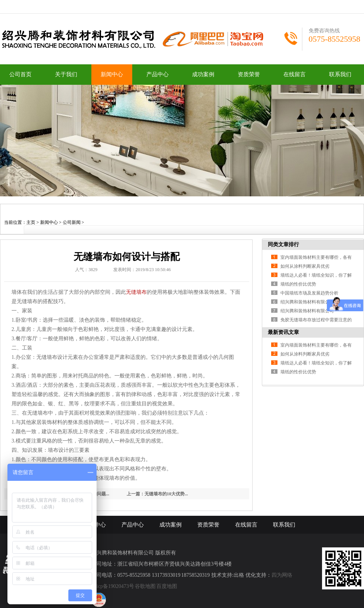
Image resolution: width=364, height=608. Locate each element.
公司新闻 (72, 222)
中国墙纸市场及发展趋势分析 (309, 293)
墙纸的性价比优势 (298, 284)
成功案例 (203, 74)
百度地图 (167, 586)
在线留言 (295, 74)
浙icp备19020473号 (113, 586)
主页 (31, 222)
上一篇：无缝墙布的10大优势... (157, 494)
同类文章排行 (283, 245)
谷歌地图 (145, 586)
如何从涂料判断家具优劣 (305, 266)
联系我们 (340, 74)
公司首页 (20, 74)
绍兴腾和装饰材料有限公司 (307, 302)
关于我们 (66, 74)
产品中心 (157, 74)
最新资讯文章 (283, 332)
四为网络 (282, 575)
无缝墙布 (136, 292)
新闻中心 (112, 74)
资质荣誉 (249, 74)
